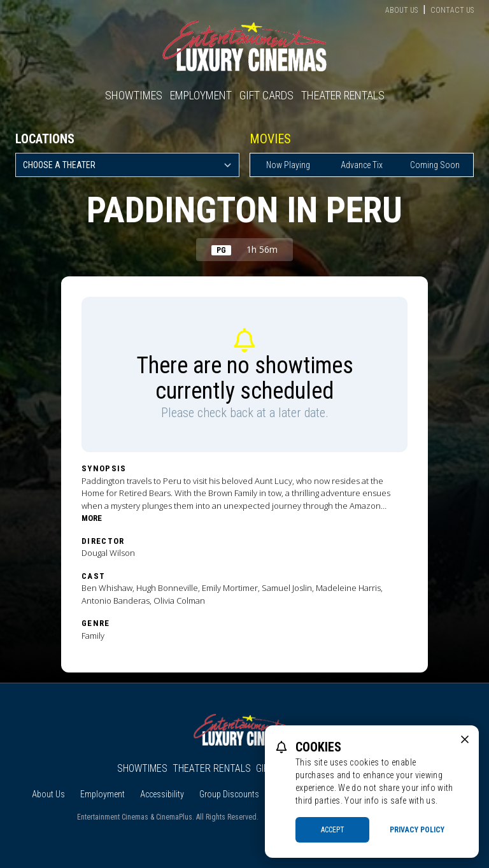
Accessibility (162, 794)
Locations (45, 139)
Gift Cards (266, 95)
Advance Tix (362, 165)
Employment (201, 95)
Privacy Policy (417, 830)
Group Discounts (229, 794)
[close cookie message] (465, 739)
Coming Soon (435, 165)
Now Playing (288, 165)
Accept (333, 830)
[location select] (127, 165)
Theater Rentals (343, 95)
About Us (401, 10)
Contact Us (452, 10)
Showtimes (134, 95)
